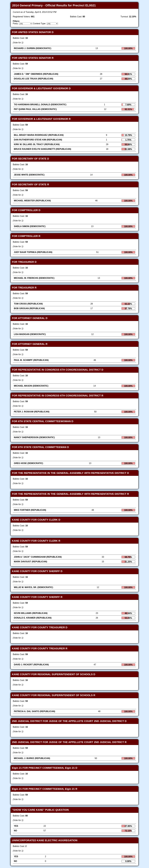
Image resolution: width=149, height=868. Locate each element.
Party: (16, 24)
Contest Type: (39, 24)
